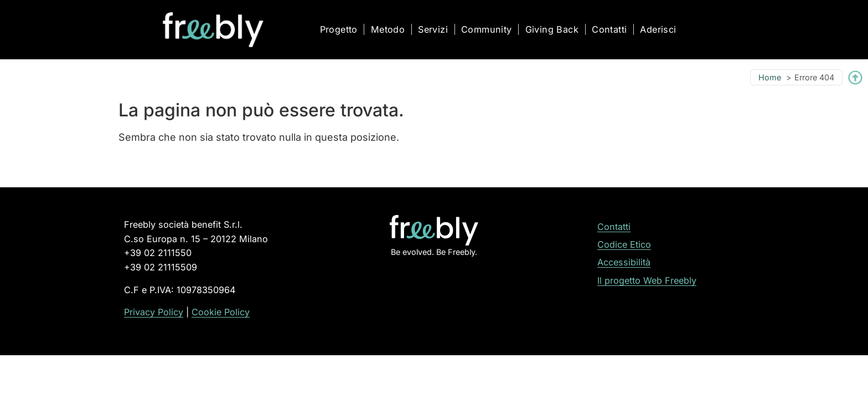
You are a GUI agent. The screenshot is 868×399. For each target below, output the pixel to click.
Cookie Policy (221, 312)
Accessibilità (624, 262)
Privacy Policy (154, 312)
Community (487, 29)
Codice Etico (624, 244)
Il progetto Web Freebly (647, 280)
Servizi (433, 29)
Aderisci (658, 29)
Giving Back (552, 29)
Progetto (339, 29)
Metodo (388, 29)
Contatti (609, 29)
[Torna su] (855, 78)
